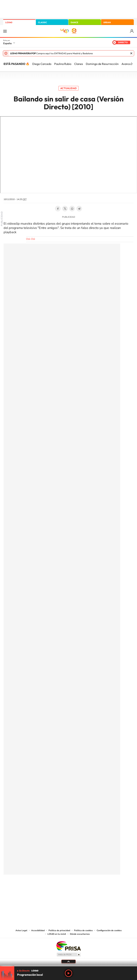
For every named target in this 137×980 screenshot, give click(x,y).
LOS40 (9, 22)
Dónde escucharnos (80, 934)
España (7, 43)
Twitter (65, 209)
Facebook (58, 209)
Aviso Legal (21, 930)
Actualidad (68, 88)
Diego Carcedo (42, 64)
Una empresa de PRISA (68, 946)
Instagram (47, 887)
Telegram (79, 209)
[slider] (68, 966)
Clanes (79, 64)
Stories (90, 887)
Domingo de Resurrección (102, 64)
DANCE (74, 22)
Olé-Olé (31, 239)
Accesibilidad (38, 930)
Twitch (83, 887)
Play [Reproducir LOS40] (68, 973)
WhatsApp (72, 209)
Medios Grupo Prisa (69, 955)
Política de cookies (83, 930)
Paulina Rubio (63, 64)
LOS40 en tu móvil (57, 934)
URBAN (107, 22)
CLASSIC (42, 22)
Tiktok (54, 887)
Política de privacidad (59, 930)
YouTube (61, 887)
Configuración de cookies (109, 930)
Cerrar (131, 53)
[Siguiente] (132, 64)
